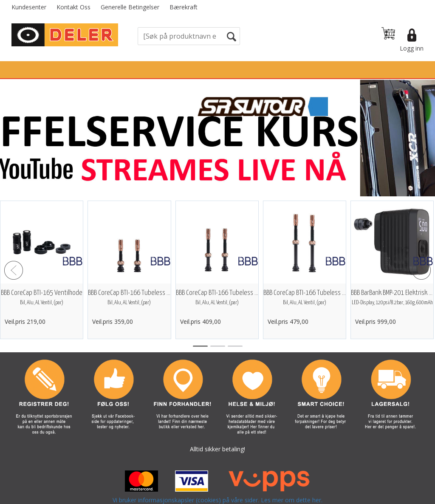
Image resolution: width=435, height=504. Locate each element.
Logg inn (412, 48)
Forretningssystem (232, 495)
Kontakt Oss (73, 7)
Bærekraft (184, 7)
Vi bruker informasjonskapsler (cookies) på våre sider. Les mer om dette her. (217, 478)
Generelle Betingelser (130, 7)
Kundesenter (29, 7)
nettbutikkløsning (291, 495)
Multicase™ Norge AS (371, 495)
